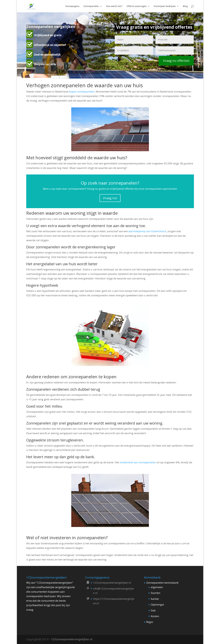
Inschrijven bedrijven (165, 6)
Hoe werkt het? (114, 6)
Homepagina (72, 6)
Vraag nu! (110, 198)
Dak (153, 610)
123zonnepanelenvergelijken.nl (72, 639)
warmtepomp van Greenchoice (147, 231)
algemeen (157, 587)
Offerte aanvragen (137, 6)
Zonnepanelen (91, 6)
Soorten (155, 593)
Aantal (155, 599)
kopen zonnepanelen (82, 92)
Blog (185, 6)
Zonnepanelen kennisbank (162, 583)
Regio (150, 622)
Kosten (155, 616)
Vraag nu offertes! (176, 61)
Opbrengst (157, 604)
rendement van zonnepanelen (138, 462)
